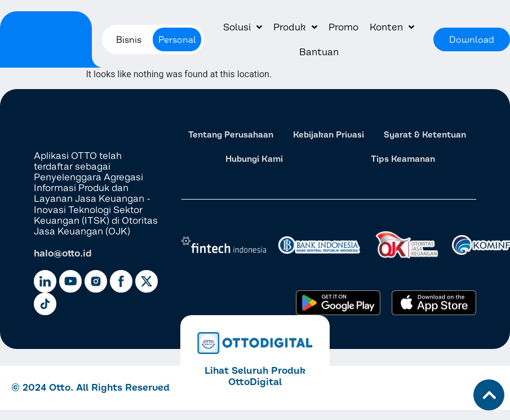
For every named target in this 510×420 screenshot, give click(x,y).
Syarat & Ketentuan (425, 134)
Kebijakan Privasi (329, 134)
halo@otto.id (63, 253)
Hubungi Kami (254, 159)
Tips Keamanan (403, 159)
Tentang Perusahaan (231, 134)
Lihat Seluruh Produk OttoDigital (255, 376)
